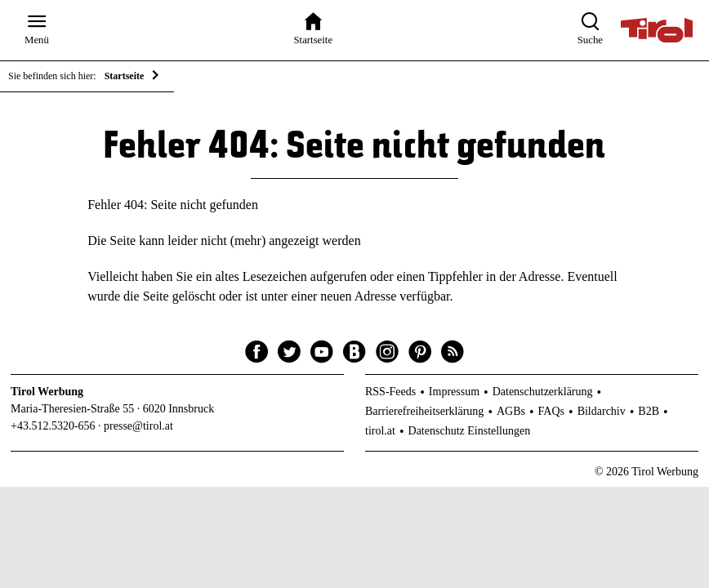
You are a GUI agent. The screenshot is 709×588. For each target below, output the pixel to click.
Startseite (125, 76)
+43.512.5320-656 (53, 426)
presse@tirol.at (138, 426)
